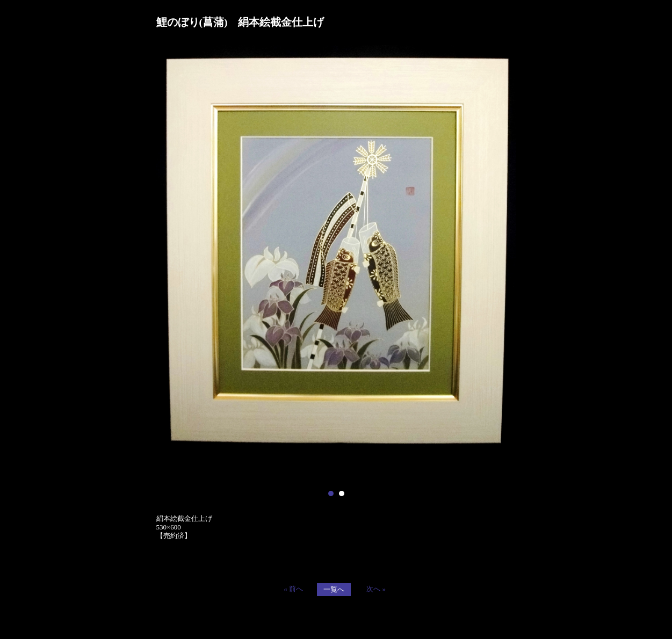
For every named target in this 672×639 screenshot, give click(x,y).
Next (502, 264)
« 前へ (293, 589)
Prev (170, 264)
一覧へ (334, 589)
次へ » (376, 589)
